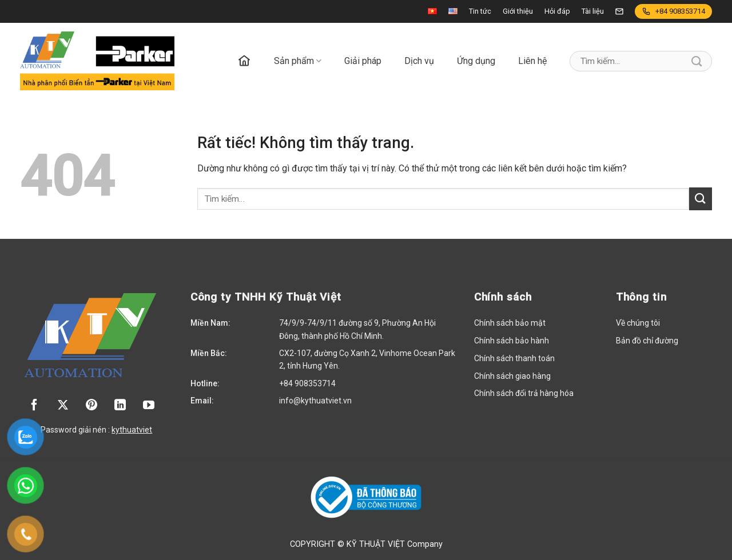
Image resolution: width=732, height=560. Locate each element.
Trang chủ (244, 61)
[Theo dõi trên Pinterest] (91, 406)
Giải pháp (363, 61)
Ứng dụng (476, 61)
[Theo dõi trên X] (63, 406)
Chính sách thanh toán (514, 358)
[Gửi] (697, 61)
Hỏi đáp (557, 11)
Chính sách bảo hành (512, 341)
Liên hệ (532, 61)
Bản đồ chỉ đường (647, 341)
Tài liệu (593, 11)
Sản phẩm (298, 61)
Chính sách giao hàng (512, 376)
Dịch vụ (419, 61)
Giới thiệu (518, 11)
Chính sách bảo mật (510, 323)
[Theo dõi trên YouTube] (149, 406)
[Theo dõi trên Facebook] (34, 406)
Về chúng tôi (638, 323)
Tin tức (480, 11)
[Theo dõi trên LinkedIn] (120, 406)
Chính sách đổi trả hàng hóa (524, 393)
